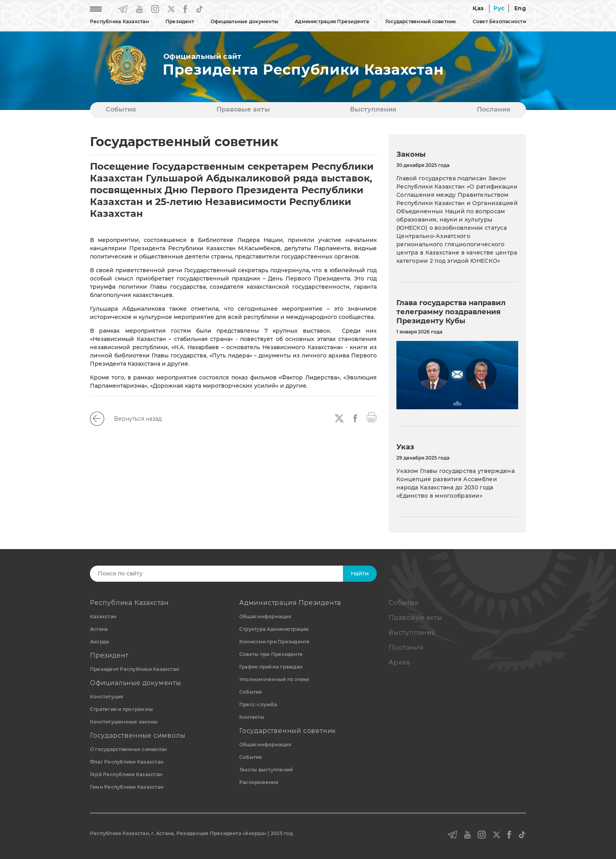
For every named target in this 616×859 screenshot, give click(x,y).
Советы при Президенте (271, 654)
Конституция (107, 697)
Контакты (252, 717)
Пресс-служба (258, 704)
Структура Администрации (274, 629)
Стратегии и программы (121, 709)
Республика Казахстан (119, 21)
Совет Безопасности (499, 21)
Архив (400, 662)
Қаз (478, 8)
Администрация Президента (332, 21)
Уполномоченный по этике (274, 679)
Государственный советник (421, 21)
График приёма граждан (271, 667)
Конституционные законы (124, 722)
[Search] (224, 574)
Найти (360, 573)
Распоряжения (259, 782)
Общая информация (265, 616)
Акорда (99, 642)
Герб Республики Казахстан (126, 774)
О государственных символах (128, 749)
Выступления (373, 109)
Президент (180, 21)
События (121, 109)
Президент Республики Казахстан (135, 669)
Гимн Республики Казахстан (127, 787)
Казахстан (103, 616)
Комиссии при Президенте (275, 642)
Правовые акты (243, 109)
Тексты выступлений (266, 770)
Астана (99, 629)
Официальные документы (244, 21)
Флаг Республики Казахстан (127, 762)
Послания (494, 109)
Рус (499, 8)
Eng (520, 8)
